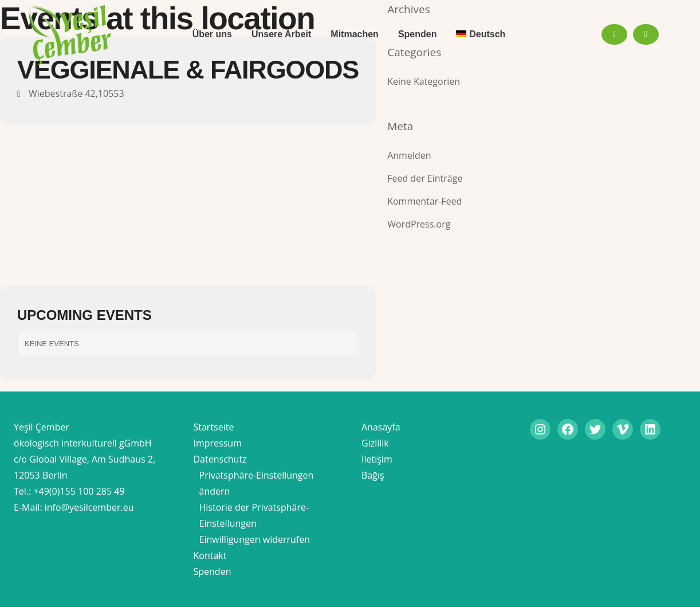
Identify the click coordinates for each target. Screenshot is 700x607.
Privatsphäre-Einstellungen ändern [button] (257, 483)
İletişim (377, 459)
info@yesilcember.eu (89, 507)
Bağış (373, 475)
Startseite (214, 427)
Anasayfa (381, 427)
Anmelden (409, 155)
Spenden (213, 571)
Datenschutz (220, 459)
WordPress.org (419, 224)
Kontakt (210, 555)
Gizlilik (375, 443)
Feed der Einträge (425, 178)
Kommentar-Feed (424, 201)
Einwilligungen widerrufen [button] (255, 539)
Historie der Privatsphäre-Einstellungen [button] (254, 515)
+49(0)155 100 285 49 (79, 491)
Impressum (218, 443)
